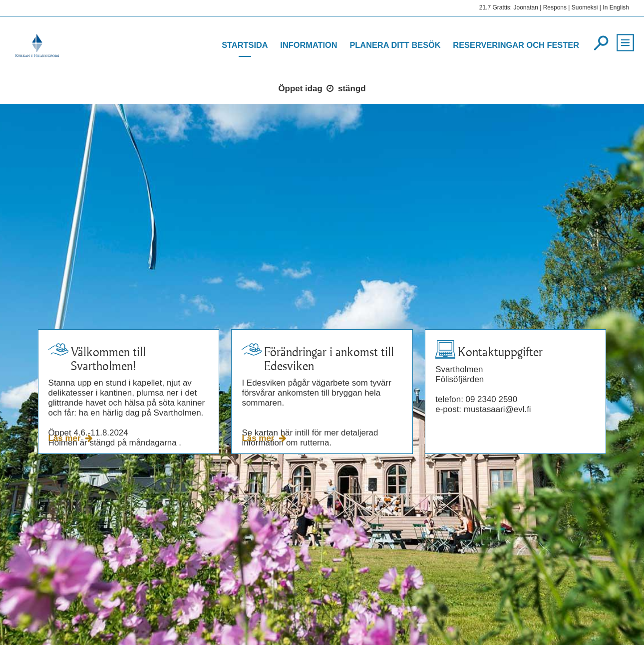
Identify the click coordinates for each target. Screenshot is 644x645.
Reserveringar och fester (516, 45)
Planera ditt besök (395, 45)
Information (309, 45)
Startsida (245, 45)
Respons (555, 7)
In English (616, 7)
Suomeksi (585, 7)
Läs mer (66, 438)
